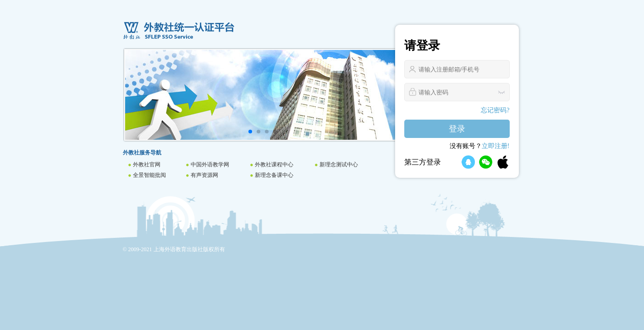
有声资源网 (204, 175)
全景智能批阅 (149, 175)
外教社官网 (147, 165)
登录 (457, 129)
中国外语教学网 (210, 165)
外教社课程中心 (274, 165)
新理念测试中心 (339, 165)
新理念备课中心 (274, 175)
